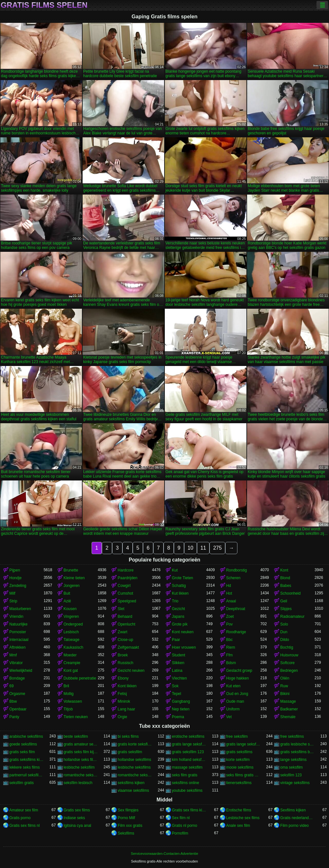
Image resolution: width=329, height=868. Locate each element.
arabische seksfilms (26, 736)
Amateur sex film (24, 810)
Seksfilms (126, 833)
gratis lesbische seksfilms (297, 744)
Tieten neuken (76, 717)
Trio (175, 601)
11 (203, 548)
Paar (176, 640)
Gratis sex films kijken (189, 810)
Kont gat (71, 671)
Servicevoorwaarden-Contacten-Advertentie (164, 854)
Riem (231, 647)
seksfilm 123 (291, 775)
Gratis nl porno (185, 826)
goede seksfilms (23, 744)
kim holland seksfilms (189, 760)
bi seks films (128, 736)
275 (217, 548)
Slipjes (286, 609)
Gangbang (181, 701)
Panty (14, 717)
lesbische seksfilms (134, 767)
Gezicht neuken (131, 671)
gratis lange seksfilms (243, 744)
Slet (121, 609)
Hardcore (125, 570)
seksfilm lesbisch (78, 783)
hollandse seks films (81, 760)
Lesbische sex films (243, 818)
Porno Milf (126, 818)
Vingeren (71, 617)
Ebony (123, 678)
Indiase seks (74, 818)
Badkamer (289, 709)
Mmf (13, 655)
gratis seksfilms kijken (27, 760)
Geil (284, 601)
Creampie (72, 663)
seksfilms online (186, 783)
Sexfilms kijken (293, 810)
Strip (13, 601)
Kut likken (180, 593)
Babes (286, 586)
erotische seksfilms (188, 736)
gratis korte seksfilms (135, 744)
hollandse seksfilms (134, 760)
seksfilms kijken (131, 783)
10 (191, 548)
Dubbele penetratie (80, 678)
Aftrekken (18, 647)
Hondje (15, 578)
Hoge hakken (238, 678)
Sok (175, 686)
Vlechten (179, 678)
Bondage (17, 678)
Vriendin (16, 617)
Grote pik (180, 624)
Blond (285, 578)
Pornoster (18, 632)
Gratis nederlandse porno (297, 818)
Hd (229, 586)
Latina (177, 671)
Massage (288, 701)
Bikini (285, 694)
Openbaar (18, 709)
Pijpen (15, 570)
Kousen (70, 609)
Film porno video (294, 826)
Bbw (13, 701)
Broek (123, 655)
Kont (284, 570)
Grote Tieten (182, 578)
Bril (66, 686)
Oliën (285, 678)
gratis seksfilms (239, 752)
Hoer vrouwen (184, 647)
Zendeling (18, 586)
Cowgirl (124, 586)
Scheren (233, 578)
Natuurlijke (18, 624)
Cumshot (125, 593)
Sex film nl (181, 818)
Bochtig (287, 647)
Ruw (284, 686)
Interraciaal (19, 640)
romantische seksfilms (135, 775)
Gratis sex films (77, 810)
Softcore (287, 663)
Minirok (124, 701)
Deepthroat (236, 609)
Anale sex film (238, 826)
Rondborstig (237, 570)
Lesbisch (71, 632)
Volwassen (73, 701)
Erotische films (239, 810)
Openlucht (126, 624)
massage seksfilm (187, 767)
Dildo (285, 640)
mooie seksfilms (240, 767)
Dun (284, 632)
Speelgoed (127, 601)
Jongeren (72, 586)
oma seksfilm (291, 767)
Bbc (230, 640)
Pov (230, 624)
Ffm (230, 655)
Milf (12, 593)
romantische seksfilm (81, 775)
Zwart (122, 632)
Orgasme (17, 694)
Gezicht (178, 609)
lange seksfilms (293, 760)
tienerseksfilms (239, 783)
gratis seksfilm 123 (188, 752)
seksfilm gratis (22, 783)
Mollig (69, 694)
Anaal (231, 601)
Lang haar (126, 709)
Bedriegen (289, 671)
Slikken (178, 663)
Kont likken (127, 686)
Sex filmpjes (128, 810)
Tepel (177, 694)
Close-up (125, 640)
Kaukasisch (73, 647)
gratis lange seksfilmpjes (189, 744)
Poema (178, 717)
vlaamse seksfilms (133, 790)
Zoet (230, 617)
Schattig (179, 586)
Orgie (122, 717)
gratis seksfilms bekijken (297, 752)
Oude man (235, 701)
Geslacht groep (239, 671)
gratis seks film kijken (81, 752)
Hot (229, 593)
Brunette (71, 570)
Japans (178, 617)
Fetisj (122, 694)
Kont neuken (183, 632)
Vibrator (16, 663)
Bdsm (231, 663)
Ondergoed (73, 624)
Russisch (125, 663)
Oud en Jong (237, 694)
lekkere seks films (25, 767)
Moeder (70, 655)
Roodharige (236, 632)
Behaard (125, 617)
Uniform (233, 709)
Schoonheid (290, 593)
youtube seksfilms (187, 790)
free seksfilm (237, 736)
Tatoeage (71, 640)
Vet (229, 717)
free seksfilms (292, 736)
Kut (175, 570)
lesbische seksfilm (79, 767)
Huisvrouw (289, 655)
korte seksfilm (238, 760)
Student (178, 655)
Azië (67, 601)
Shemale (288, 717)
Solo (284, 624)
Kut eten (233, 686)
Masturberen (20, 609)
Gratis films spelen (44, 5)
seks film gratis (185, 775)
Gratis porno (20, 818)
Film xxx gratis (130, 826)
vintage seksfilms (295, 783)
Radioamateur (292, 617)
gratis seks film (22, 752)
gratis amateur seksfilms (81, 744)
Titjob (68, 709)
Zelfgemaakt (128, 647)
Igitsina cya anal (77, 826)
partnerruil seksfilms (27, 775)
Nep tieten (181, 709)
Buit (67, 593)
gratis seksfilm (130, 752)
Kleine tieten (74, 578)
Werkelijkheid (21, 671)
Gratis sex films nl (25, 826)
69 (11, 686)
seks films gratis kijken (243, 775)
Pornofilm (180, 833)
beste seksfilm (76, 736)
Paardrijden (127, 578)
